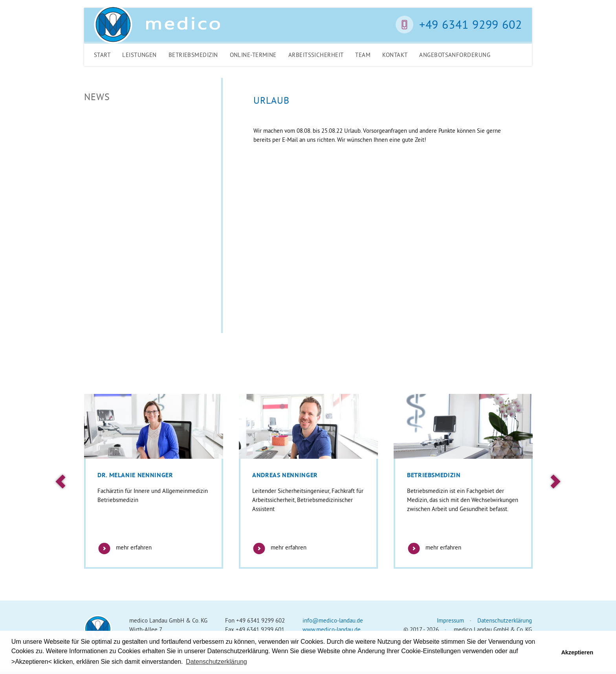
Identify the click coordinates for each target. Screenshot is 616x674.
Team (363, 55)
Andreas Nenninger (285, 475)
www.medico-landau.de (332, 629)
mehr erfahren (125, 547)
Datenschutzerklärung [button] (216, 662)
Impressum (450, 620)
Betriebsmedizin (193, 55)
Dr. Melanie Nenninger (135, 475)
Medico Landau (157, 25)
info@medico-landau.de (333, 620)
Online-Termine (253, 55)
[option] (154, 481)
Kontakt (395, 55)
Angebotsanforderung (455, 55)
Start (102, 55)
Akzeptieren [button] (577, 652)
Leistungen (139, 55)
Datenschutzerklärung (505, 620)
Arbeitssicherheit (316, 55)
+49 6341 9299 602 (471, 24)
